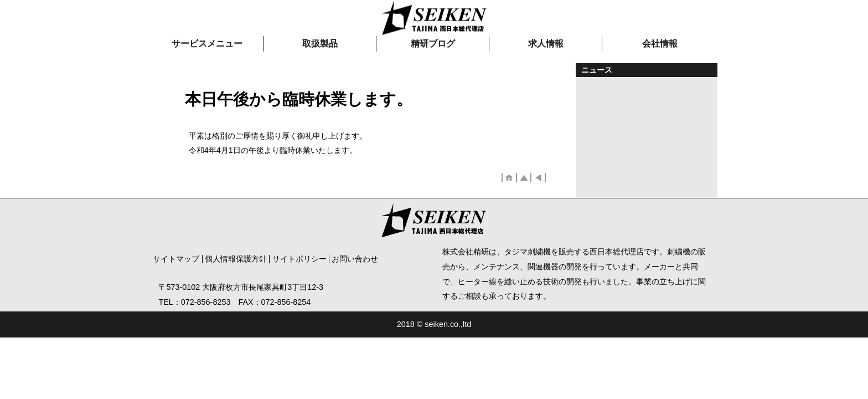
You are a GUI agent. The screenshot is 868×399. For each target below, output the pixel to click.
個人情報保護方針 (236, 259)
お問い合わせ (355, 259)
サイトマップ (176, 259)
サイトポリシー (299, 259)
